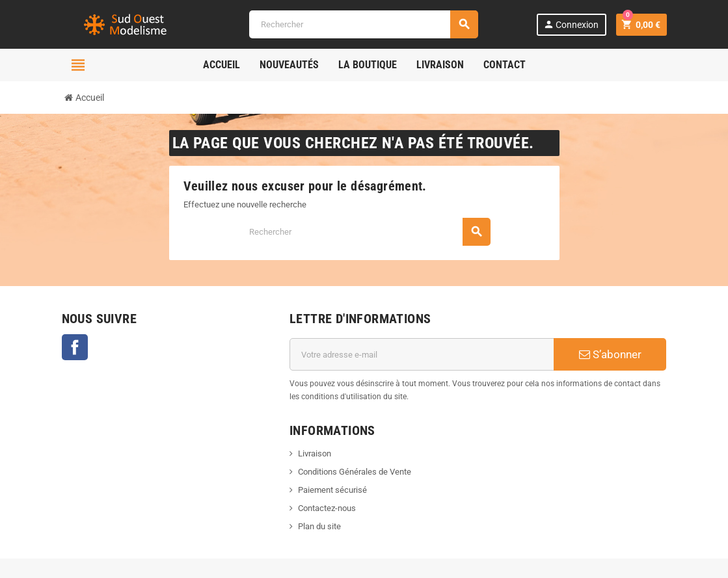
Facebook (75, 347)
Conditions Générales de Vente (355, 472)
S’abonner (610, 354)
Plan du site (319, 526)
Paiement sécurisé (332, 490)
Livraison (315, 453)
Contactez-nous (327, 508)
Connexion (571, 24)
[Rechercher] (363, 24)
